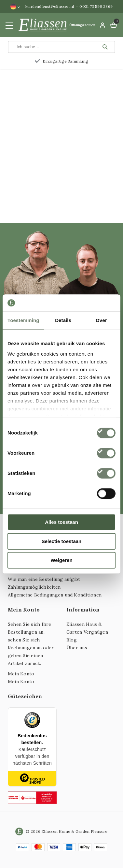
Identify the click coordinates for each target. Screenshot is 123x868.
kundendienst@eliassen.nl (50, 6)
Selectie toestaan (62, 541)
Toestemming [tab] (23, 320)
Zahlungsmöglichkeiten (34, 587)
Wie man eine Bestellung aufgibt (44, 579)
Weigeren (61, 560)
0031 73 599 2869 (96, 6)
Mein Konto (21, 674)
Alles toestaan (61, 522)
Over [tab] (101, 320)
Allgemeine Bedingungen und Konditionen (55, 595)
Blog (72, 640)
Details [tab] (63, 320)
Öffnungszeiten (82, 25)
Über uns (77, 648)
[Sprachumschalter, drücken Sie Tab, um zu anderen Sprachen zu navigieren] (15, 7)
